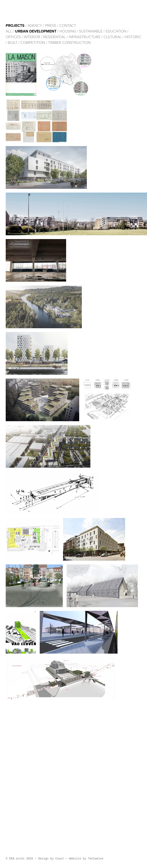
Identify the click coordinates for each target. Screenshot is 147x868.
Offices (13, 37)
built (13, 43)
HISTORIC (133, 37)
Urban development (36, 31)
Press (51, 26)
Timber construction (69, 43)
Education (116, 31)
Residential (54, 37)
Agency (35, 26)
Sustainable (91, 31)
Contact (68, 26)
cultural (113, 37)
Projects (15, 26)
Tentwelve (96, 859)
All (9, 31)
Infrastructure (85, 37)
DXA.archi (37, 11)
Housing (68, 31)
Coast (60, 859)
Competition (33, 43)
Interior (32, 37)
